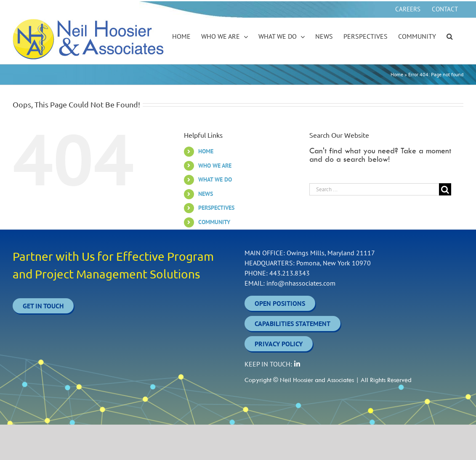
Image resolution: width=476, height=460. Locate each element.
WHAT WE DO (215, 179)
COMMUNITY (214, 222)
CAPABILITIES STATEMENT (293, 324)
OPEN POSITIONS (280, 303)
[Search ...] (374, 189)
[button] (450, 37)
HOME (206, 151)
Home (397, 74)
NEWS (206, 194)
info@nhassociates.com (301, 283)
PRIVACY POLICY (279, 344)
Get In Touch (43, 306)
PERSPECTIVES (216, 208)
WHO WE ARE (215, 166)
